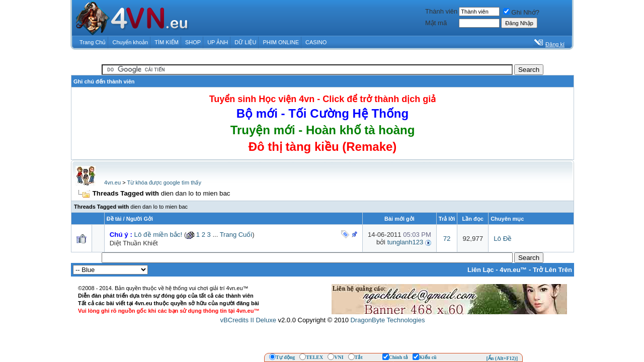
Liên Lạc (481, 270)
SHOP (193, 42)
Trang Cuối (236, 235)
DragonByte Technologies (387, 320)
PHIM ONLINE (281, 42)
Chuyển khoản (131, 42)
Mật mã (436, 23)
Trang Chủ (93, 42)
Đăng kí (555, 44)
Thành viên (441, 11)
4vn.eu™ (513, 270)
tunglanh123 (406, 242)
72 (447, 239)
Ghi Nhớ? (521, 12)
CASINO (316, 42)
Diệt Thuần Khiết (134, 243)
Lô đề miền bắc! (158, 235)
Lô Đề (503, 239)
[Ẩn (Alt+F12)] (502, 358)
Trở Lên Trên (552, 270)
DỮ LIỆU (245, 42)
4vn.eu (112, 183)
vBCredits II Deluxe (248, 320)
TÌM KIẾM (167, 42)
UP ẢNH (218, 42)
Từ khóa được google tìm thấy (164, 183)
